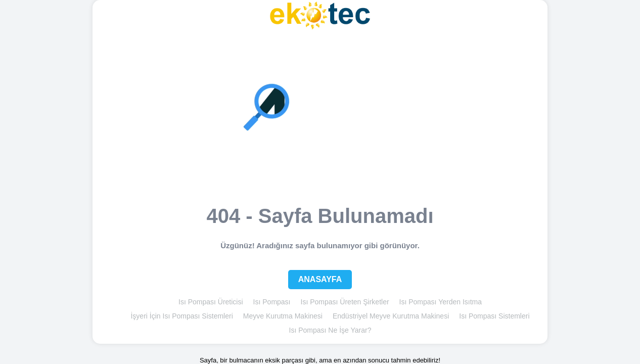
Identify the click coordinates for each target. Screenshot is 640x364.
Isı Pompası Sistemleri (494, 316)
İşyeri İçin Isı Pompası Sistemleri (181, 316)
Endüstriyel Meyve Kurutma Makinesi (391, 316)
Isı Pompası (272, 302)
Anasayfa (320, 279)
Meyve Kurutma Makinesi (283, 316)
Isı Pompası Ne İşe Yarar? (330, 330)
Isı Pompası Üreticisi (211, 302)
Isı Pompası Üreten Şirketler (345, 302)
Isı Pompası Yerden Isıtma (441, 302)
